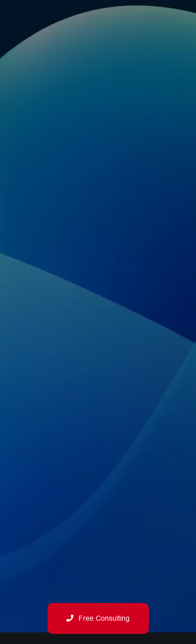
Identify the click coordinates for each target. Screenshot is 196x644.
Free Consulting (98, 618)
